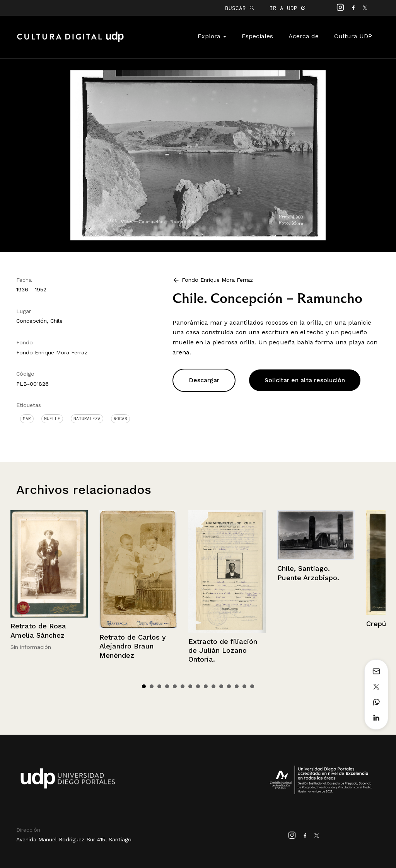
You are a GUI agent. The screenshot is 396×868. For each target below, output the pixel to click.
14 (244, 686)
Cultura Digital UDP (70, 41)
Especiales (257, 36)
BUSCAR (240, 8)
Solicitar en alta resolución (305, 380)
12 (229, 686)
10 (213, 686)
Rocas (120, 419)
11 (221, 686)
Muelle (52, 419)
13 (237, 686)
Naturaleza (87, 419)
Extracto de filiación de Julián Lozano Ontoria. (223, 650)
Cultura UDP (353, 36)
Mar (27, 419)
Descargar (204, 380)
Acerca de (304, 36)
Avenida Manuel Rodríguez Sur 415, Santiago (74, 839)
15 (252, 686)
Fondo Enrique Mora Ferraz (52, 352)
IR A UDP (288, 8)
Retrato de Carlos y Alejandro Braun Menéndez (133, 646)
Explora (212, 36)
